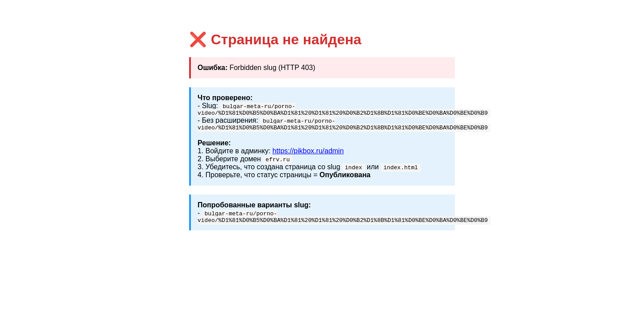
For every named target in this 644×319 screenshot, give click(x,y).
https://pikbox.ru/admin (308, 154)
